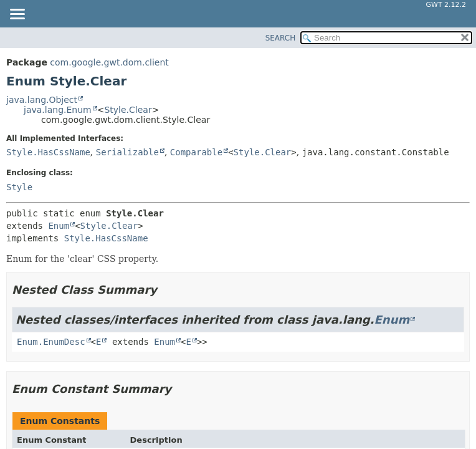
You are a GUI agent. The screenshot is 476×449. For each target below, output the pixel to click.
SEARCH (281, 38)
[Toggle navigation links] (17, 15)
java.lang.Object (42, 100)
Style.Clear (128, 110)
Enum (59, 226)
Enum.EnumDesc (51, 342)
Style (19, 187)
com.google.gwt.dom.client (109, 62)
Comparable (196, 152)
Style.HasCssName (48, 152)
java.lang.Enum (58, 110)
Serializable (127, 152)
